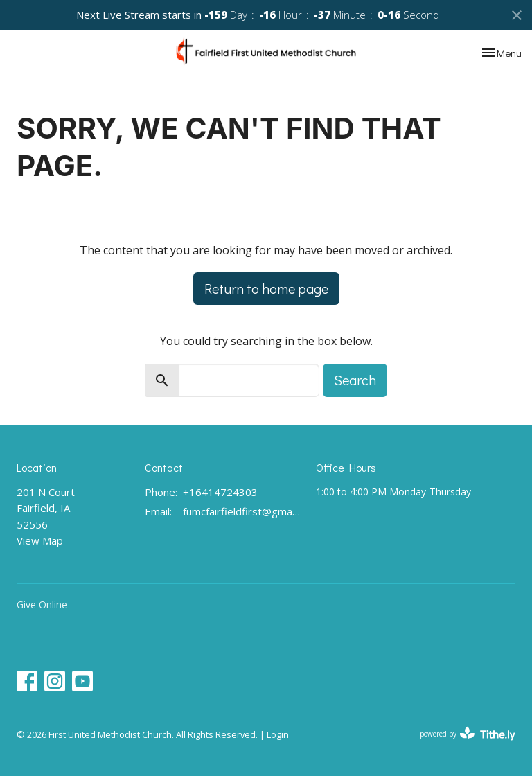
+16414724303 (220, 492)
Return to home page (266, 288)
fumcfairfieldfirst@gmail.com (242, 511)
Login (278, 734)
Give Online (42, 605)
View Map (40, 540)
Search (355, 380)
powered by (468, 734)
